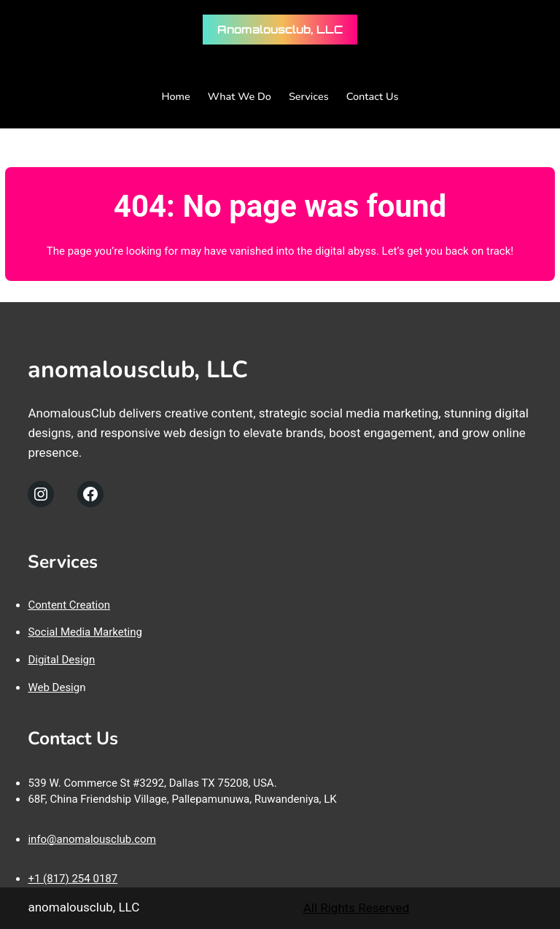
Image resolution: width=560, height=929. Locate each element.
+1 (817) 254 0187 (73, 879)
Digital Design (61, 660)
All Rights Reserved (357, 908)
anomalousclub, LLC (280, 30)
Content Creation (69, 605)
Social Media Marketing (85, 632)
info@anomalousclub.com (92, 839)
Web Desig (54, 687)
